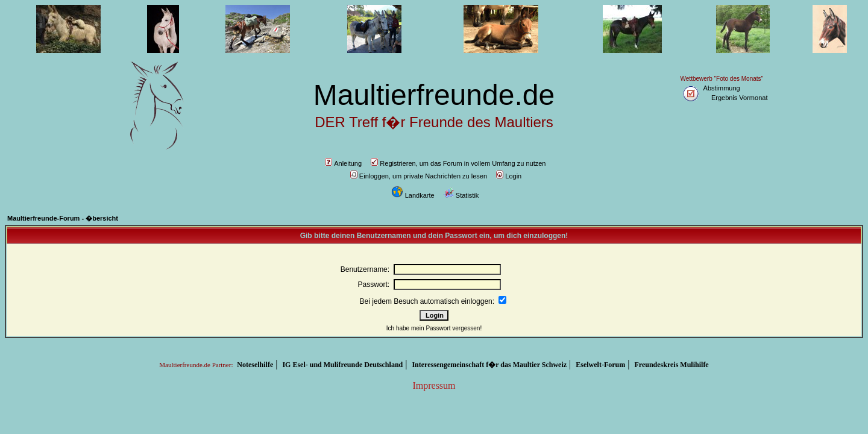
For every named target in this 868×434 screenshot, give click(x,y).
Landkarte (413, 195)
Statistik (461, 195)
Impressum (434, 385)
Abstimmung (722, 88)
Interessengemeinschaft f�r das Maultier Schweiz (489, 365)
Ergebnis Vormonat (740, 98)
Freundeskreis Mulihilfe (671, 365)
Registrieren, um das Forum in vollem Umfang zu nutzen (458, 163)
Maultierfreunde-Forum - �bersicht (63, 218)
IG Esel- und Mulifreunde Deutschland (342, 365)
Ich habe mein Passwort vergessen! (434, 328)
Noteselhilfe (255, 365)
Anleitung (343, 163)
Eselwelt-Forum (600, 365)
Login (509, 176)
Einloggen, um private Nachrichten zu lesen (419, 176)
